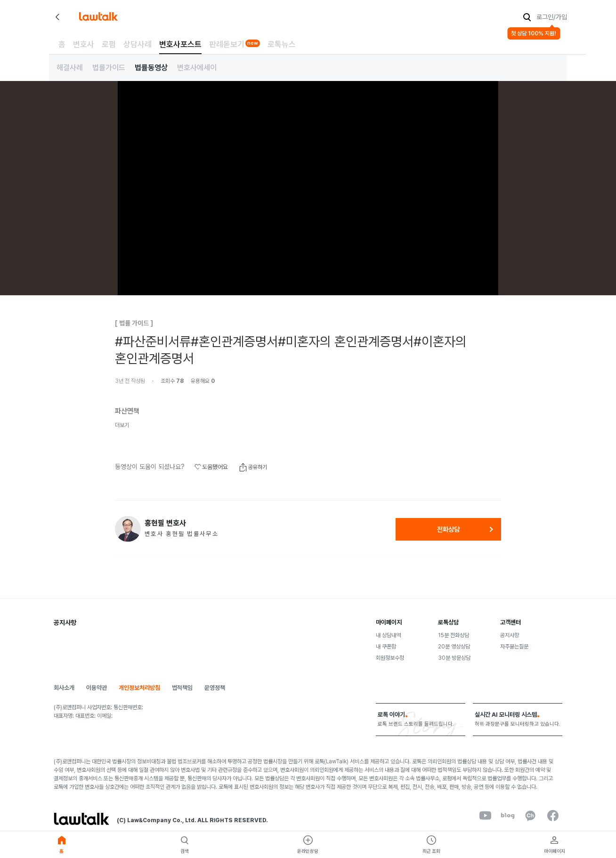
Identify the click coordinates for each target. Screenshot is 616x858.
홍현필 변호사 (165, 523)
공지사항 (510, 635)
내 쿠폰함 (386, 647)
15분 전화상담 (454, 635)
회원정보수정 (390, 658)
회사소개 (64, 688)
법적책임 (182, 688)
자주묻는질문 (514, 647)
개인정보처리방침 (139, 688)
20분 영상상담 (454, 647)
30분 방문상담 (454, 658)
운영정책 (215, 688)
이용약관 (97, 688)
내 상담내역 (388, 635)
